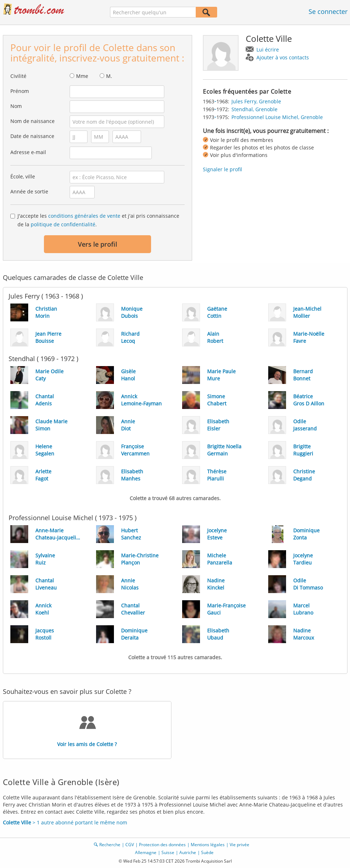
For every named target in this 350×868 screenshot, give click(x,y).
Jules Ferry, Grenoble (256, 101)
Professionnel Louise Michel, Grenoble (277, 117)
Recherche (110, 845)
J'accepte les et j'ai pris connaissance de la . (98, 220)
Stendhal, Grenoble (254, 109)
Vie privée (239, 845)
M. (109, 76)
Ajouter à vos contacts (283, 57)
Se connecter (328, 11)
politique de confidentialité (63, 224)
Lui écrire (268, 50)
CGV (130, 845)
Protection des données (162, 845)
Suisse (168, 852)
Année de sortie (29, 191)
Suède (207, 852)
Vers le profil (97, 244)
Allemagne (146, 852)
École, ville (23, 176)
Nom (16, 106)
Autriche (188, 852)
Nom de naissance (32, 121)
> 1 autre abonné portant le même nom (65, 822)
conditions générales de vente (84, 216)
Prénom (20, 91)
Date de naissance (32, 136)
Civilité (18, 76)
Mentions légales (208, 845)
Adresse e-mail (28, 152)
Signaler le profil (222, 169)
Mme (82, 76)
